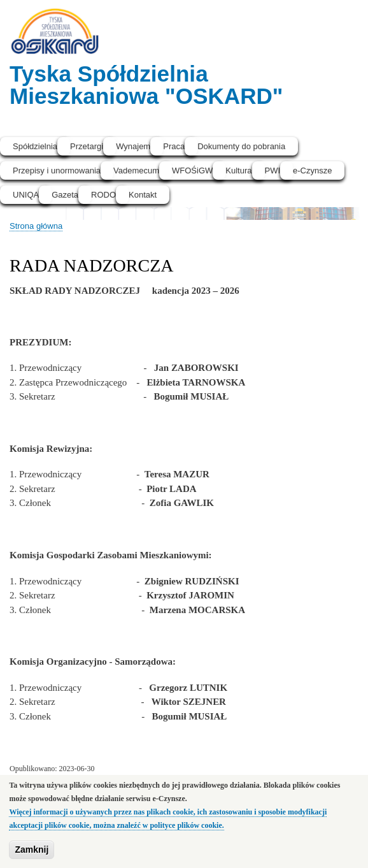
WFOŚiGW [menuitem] (192, 170)
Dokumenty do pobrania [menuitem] (241, 146)
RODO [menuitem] (103, 195)
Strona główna (36, 226)
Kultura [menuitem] (238, 170)
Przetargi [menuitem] (87, 146)
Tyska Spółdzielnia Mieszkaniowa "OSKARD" (146, 85)
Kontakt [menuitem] (143, 195)
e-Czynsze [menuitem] (312, 170)
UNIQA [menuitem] (26, 195)
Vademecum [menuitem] (136, 170)
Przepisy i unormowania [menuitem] (57, 170)
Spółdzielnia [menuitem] (35, 146)
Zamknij (32, 851)
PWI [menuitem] (273, 170)
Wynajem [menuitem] (133, 146)
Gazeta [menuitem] (65, 195)
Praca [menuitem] (174, 146)
